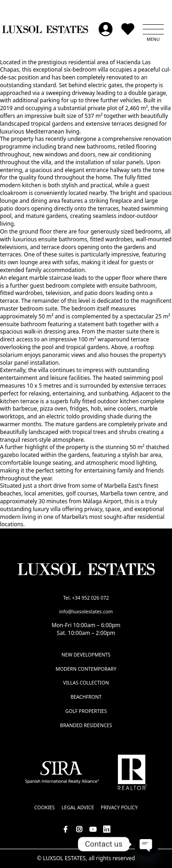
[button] (153, 29)
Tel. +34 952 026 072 (86, 598)
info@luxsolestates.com (86, 612)
